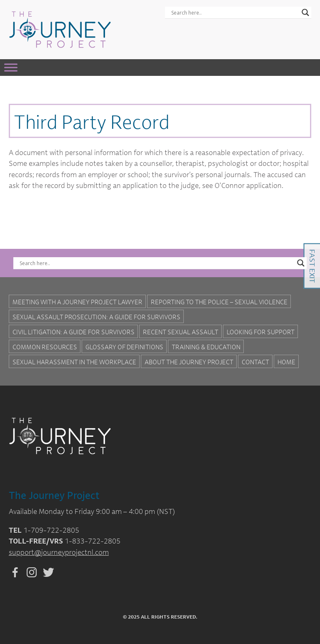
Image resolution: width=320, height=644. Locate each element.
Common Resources (45, 347)
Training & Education (206, 347)
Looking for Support (261, 332)
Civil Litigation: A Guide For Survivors (74, 332)
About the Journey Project (189, 362)
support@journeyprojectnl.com (59, 552)
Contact (255, 362)
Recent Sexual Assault (181, 332)
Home (286, 362)
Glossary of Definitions (124, 347)
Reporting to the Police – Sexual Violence (219, 302)
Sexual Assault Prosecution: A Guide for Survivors (96, 317)
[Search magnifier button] (305, 13)
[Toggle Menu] (11, 67)
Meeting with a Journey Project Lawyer (77, 302)
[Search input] (234, 13)
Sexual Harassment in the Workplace (74, 362)
